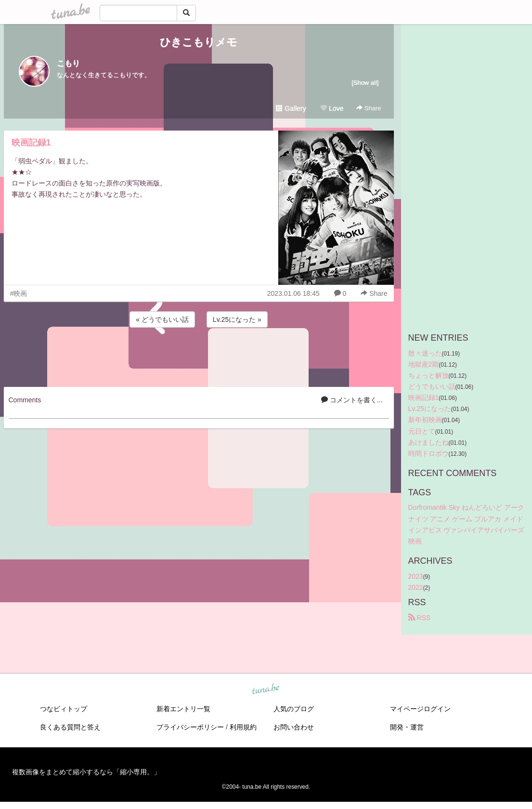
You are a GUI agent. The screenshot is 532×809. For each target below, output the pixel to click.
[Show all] (365, 83)
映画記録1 (31, 143)
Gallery (291, 108)
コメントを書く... (352, 400)
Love (332, 108)
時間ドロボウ (428, 453)
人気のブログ (294, 709)
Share (369, 108)
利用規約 (243, 727)
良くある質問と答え (70, 727)
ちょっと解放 (428, 375)
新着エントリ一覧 (183, 709)
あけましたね (428, 442)
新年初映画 (425, 420)
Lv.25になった (430, 409)
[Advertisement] (199, 356)
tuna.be (266, 689)
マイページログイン (420, 709)
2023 (416, 576)
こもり (68, 63)
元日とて (422, 431)
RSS (420, 618)
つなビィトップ (64, 709)
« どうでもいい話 (162, 319)
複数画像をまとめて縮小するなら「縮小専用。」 (86, 772)
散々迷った (425, 353)
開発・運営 (407, 727)
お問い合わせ (294, 727)
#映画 (19, 293)
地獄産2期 (424, 364)
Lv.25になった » (237, 319)
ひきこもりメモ (199, 42)
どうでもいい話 (432, 386)
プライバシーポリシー (190, 727)
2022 (416, 587)
